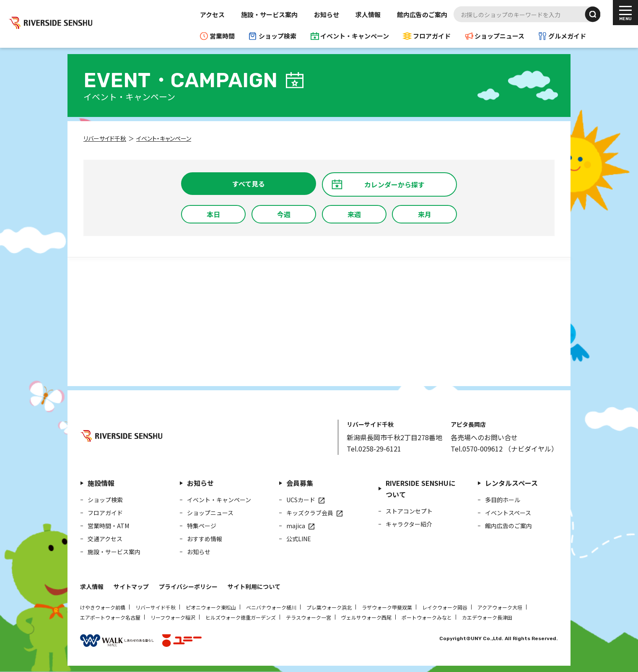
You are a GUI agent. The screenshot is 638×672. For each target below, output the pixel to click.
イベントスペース (508, 513)
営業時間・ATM (108, 526)
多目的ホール (503, 500)
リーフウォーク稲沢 (173, 617)
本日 (213, 214)
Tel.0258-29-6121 (374, 449)
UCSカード (301, 500)
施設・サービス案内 (269, 14)
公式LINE (299, 539)
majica (296, 526)
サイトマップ (131, 586)
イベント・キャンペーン (355, 36)
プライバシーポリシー (188, 586)
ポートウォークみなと (427, 617)
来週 (354, 214)
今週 (284, 214)
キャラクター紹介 (409, 524)
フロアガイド (432, 36)
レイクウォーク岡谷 (445, 607)
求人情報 (368, 14)
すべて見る (249, 184)
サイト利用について (254, 586)
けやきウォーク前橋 (103, 607)
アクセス (212, 14)
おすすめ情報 (205, 539)
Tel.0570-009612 (477, 449)
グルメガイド (567, 36)
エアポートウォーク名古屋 (110, 617)
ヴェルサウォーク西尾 (366, 617)
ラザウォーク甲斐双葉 (387, 607)
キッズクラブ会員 (310, 513)
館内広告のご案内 (422, 14)
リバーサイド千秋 (156, 607)
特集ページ (202, 526)
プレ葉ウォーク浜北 (329, 607)
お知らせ (327, 14)
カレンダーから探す (394, 184)
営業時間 (222, 36)
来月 (425, 214)
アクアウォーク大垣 (500, 607)
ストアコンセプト (409, 511)
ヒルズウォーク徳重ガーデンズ (241, 617)
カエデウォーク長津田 (487, 617)
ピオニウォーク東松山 (211, 607)
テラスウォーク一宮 (309, 617)
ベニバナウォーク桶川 (271, 607)
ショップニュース (499, 36)
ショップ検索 (278, 36)
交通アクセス (105, 539)
